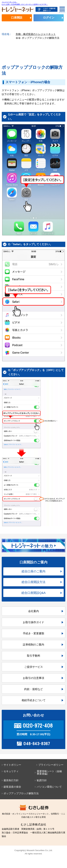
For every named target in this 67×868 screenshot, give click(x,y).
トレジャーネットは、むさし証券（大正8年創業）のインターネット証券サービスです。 (25, 3)
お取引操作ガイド (33, 622)
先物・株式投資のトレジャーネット (36, 34)
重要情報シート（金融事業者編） (49, 773)
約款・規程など (34, 689)
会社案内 (33, 611)
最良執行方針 (11, 780)
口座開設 (17, 18)
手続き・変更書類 (33, 633)
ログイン (49, 18)
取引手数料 (34, 656)
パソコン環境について (49, 787)
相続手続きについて (34, 700)
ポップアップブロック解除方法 (21, 793)
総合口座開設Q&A (34, 593)
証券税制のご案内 (33, 645)
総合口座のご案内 (33, 571)
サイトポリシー (12, 765)
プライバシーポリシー (51, 765)
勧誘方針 (42, 780)
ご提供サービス (34, 667)
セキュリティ (11, 771)
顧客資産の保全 (12, 787)
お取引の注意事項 (33, 678)
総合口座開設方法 (33, 582)
